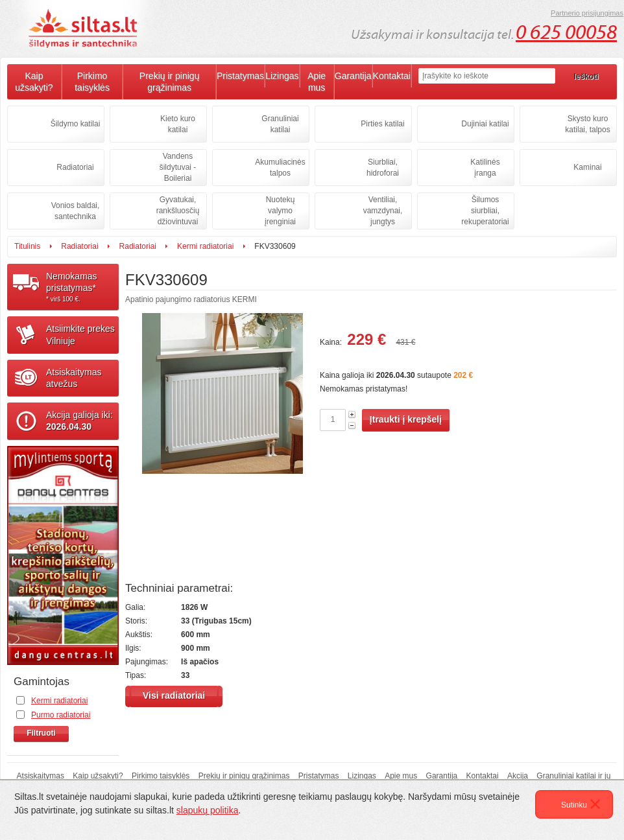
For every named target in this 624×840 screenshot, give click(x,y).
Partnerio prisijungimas (587, 13)
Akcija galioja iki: (79, 421)
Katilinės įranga (485, 168)
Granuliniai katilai (280, 124)
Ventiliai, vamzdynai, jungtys (383, 211)
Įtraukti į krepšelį (406, 419)
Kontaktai (392, 76)
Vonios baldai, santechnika (76, 211)
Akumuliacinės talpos (280, 168)
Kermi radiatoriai (205, 246)
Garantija (353, 76)
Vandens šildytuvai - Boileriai (178, 167)
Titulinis (27, 246)
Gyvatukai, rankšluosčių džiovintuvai (178, 211)
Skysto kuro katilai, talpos (587, 124)
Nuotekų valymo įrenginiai (280, 211)
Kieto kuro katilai (178, 124)
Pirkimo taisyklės (92, 82)
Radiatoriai (75, 167)
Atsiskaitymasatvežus (74, 378)
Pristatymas (240, 76)
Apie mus (317, 82)
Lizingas (282, 76)
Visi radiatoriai (174, 695)
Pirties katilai (382, 124)
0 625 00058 (566, 32)
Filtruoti (41, 733)
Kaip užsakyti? (34, 82)
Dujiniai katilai (485, 124)
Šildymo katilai (76, 124)
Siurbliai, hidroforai (383, 168)
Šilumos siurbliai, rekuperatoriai (485, 211)
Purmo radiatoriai (61, 715)
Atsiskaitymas (41, 776)
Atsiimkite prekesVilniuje (80, 334)
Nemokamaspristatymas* (82, 287)
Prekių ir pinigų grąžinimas (170, 82)
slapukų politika (208, 810)
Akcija (518, 776)
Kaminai (587, 167)
